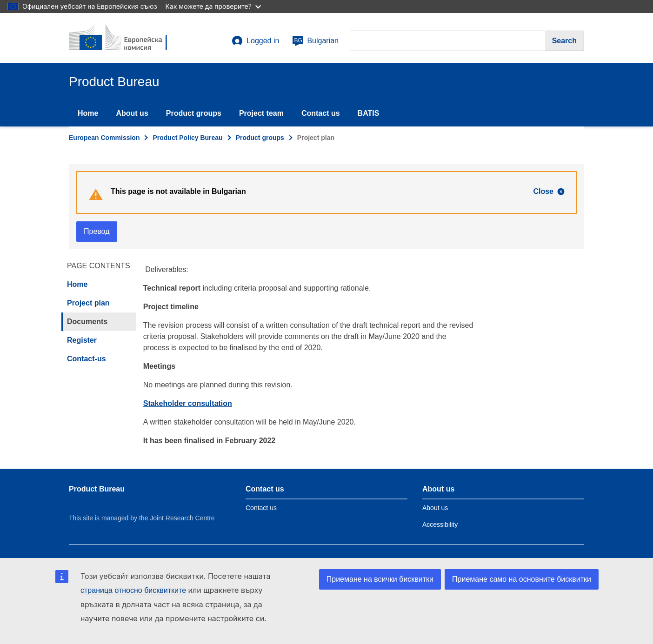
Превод (97, 231)
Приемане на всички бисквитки (380, 579)
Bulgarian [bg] (315, 41)
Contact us (321, 113)
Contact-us (87, 359)
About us (132, 113)
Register (82, 340)
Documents (87, 322)
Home (88, 113)
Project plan (88, 303)
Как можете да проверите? (213, 6)
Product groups (194, 113)
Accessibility (440, 524)
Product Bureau (97, 489)
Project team (261, 113)
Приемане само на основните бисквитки (522, 579)
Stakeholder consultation (188, 403)
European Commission (104, 138)
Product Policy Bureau (187, 138)
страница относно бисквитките (133, 590)
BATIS (369, 113)
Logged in (255, 41)
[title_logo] (125, 38)
